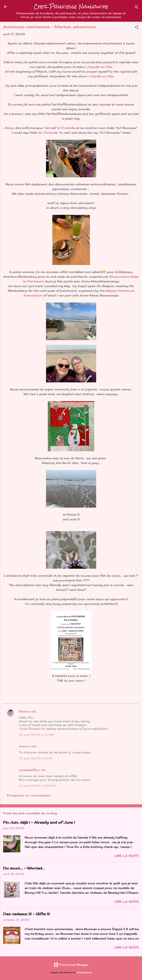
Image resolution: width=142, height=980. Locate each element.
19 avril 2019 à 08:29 (37, 786)
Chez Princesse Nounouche (71, 7)
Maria (23, 711)
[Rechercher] (137, 8)
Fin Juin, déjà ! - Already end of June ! (39, 822)
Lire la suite (127, 856)
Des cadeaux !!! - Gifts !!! (26, 914)
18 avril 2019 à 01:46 (36, 735)
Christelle (68, 128)
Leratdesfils (28, 770)
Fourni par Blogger (71, 965)
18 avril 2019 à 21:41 (36, 758)
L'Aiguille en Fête (99, 67)
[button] (137, 28)
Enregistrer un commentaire (29, 795)
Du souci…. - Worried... (24, 868)
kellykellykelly (84, 972)
